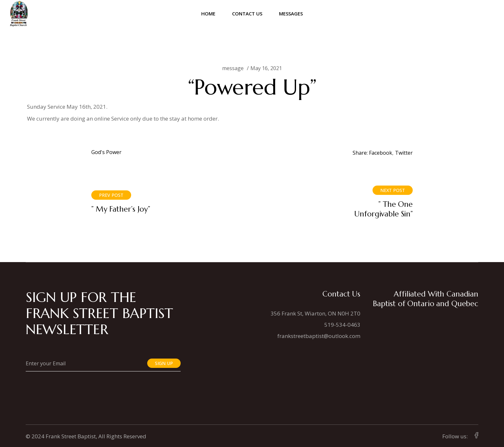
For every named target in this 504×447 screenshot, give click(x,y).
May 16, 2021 (266, 68)
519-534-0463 (342, 325)
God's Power (106, 152)
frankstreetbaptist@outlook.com (319, 336)
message (233, 68)
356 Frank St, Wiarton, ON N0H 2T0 (315, 313)
